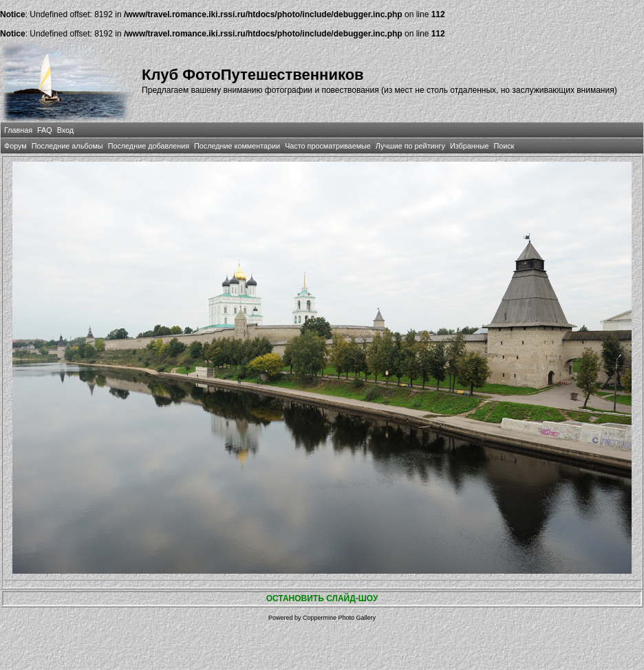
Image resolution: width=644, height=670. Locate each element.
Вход (65, 130)
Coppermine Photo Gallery (339, 618)
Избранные (469, 146)
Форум (15, 146)
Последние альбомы (67, 146)
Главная (18, 130)
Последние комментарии (237, 146)
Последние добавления (149, 146)
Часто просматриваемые (328, 146)
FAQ (45, 130)
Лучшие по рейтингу (410, 146)
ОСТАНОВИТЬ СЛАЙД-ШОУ (322, 598)
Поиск (504, 146)
